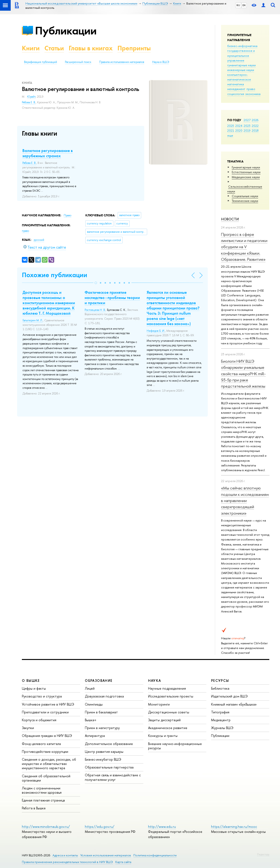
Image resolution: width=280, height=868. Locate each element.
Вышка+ (91, 720)
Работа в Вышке (34, 808)
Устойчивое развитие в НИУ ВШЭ (48, 704)
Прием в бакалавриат (101, 712)
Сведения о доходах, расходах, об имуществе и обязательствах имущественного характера (49, 764)
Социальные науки (245, 196)
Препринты (134, 48)
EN (244, 5)
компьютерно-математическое (239, 77)
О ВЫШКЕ (31, 681)
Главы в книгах (91, 48)
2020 (239, 130)
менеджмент (236, 89)
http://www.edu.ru (162, 827)
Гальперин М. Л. (33, 320)
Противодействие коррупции (45, 752)
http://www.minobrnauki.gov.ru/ (46, 827)
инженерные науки (241, 70)
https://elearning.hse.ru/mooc (234, 827)
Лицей (90, 688)
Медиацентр (221, 720)
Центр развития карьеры (104, 752)
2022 (255, 126)
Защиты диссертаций (164, 720)
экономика (253, 94)
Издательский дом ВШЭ (229, 696)
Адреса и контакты (65, 855)
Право (68, 215)
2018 (255, 130)
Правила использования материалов (122, 62)
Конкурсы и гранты (163, 736)
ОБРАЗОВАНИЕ (99, 681)
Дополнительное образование (109, 744)
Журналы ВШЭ (222, 728)
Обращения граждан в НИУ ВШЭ (47, 736)
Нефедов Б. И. (156, 331)
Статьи (54, 48)
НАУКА (155, 681)
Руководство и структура (42, 696)
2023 (247, 126)
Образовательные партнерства (109, 767)
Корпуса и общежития (39, 720)
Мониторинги (159, 704)
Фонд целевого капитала (41, 744)
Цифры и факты (34, 688)
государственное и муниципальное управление (241, 55)
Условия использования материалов (106, 855)
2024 (239, 126)
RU (238, 5)
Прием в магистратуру (102, 728)
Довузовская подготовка (104, 696)
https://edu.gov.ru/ (100, 827)
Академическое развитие (168, 728)
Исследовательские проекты (171, 696)
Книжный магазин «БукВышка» (234, 704)
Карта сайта (123, 862)
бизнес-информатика (242, 46)
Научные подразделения (167, 688)
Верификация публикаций (41, 62)
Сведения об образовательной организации (46, 778)
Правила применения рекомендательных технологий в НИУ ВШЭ (67, 862)
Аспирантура (95, 736)
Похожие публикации (55, 275)
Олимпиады (94, 704)
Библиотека (220, 688)
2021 (231, 130)
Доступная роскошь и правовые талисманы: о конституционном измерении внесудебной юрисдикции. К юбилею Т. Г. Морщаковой (49, 303)
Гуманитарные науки (246, 167)
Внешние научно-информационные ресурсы (175, 746)
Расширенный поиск (78, 62)
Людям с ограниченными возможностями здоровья (42, 790)
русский (39, 240)
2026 (255, 120)
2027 (247, 120)
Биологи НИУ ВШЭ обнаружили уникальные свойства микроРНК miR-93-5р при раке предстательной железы (243, 374)
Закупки (28, 728)
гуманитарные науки (241, 65)
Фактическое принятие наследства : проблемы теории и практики (112, 298)
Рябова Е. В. (29, 102)
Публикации (66, 31)
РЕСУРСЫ (220, 681)
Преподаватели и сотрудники (45, 712)
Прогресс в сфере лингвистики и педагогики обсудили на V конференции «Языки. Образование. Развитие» (244, 247)
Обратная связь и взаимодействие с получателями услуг (113, 777)
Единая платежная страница (43, 800)
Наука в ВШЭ (161, 62)
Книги (31, 48)
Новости (230, 219)
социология (236, 94)
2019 (247, 130)
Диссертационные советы (169, 712)
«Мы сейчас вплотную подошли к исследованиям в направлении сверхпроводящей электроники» (245, 500)
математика (236, 84)
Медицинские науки (246, 177)
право (251, 89)
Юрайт (31, 97)
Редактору (263, 854)
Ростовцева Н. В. (95, 310)
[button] (96, 283)
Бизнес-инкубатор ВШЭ (103, 759)
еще (230, 135)
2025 (231, 126)
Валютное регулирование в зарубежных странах (48, 153)
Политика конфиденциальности (155, 855)
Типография (220, 712)
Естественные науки (246, 172)
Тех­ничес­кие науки (245, 201)
